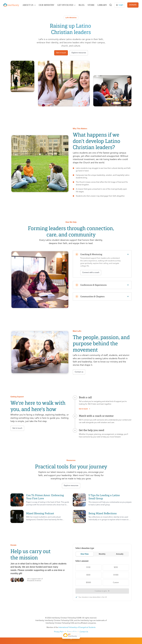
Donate (97, 635)
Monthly (102, 554)
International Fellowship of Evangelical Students (77, 627)
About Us (28, 5)
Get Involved (65, 5)
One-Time (85, 554)
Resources (86, 635)
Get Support (73, 635)
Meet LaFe (60, 635)
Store (91, 5)
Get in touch (85, 409)
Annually (120, 554)
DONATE (133, 5)
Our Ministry (47, 5)
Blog (82, 5)
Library (102, 5)
